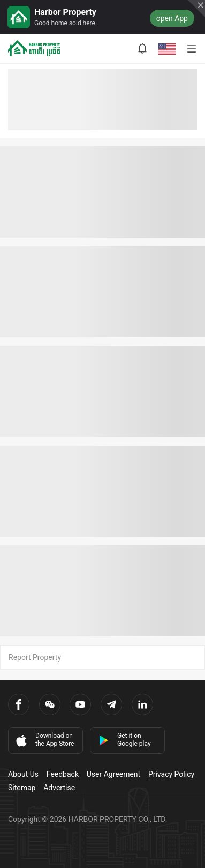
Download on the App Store (44, 740)
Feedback (63, 774)
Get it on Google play (125, 740)
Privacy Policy (171, 774)
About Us (23, 774)
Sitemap (22, 788)
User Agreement (113, 774)
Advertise (59, 788)
